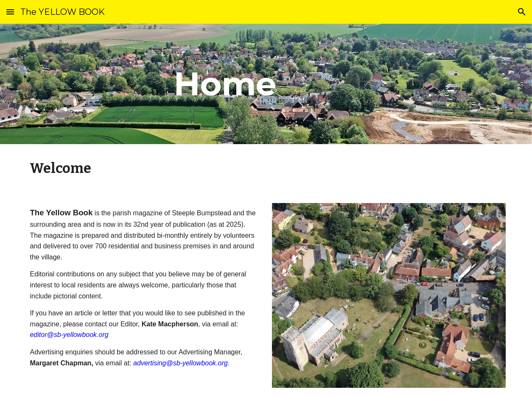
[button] (10, 12)
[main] (225, 84)
